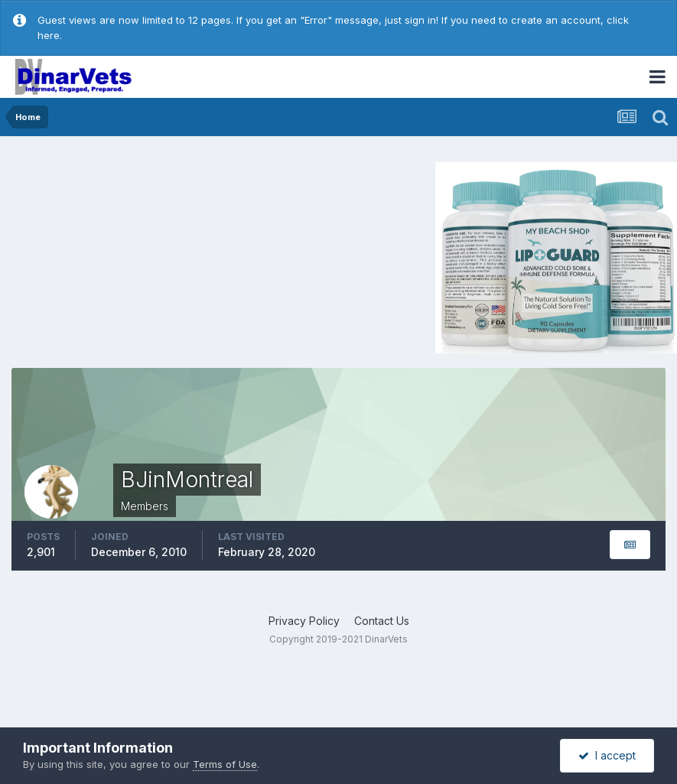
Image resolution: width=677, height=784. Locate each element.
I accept (607, 755)
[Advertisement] (141, 255)
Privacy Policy (304, 621)
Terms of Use (225, 764)
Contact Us (382, 621)
